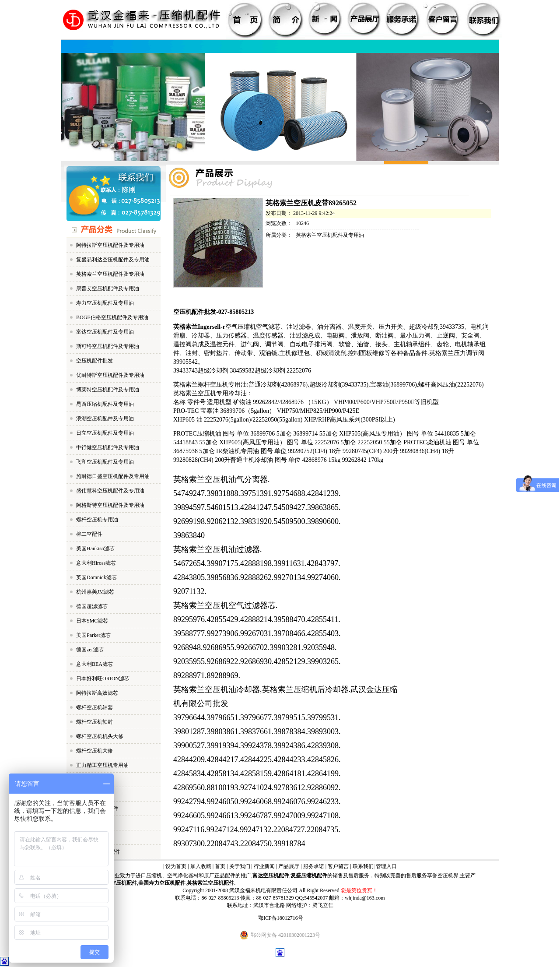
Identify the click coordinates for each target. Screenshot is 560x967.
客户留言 (338, 866)
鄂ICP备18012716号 (281, 918)
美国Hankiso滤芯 (95, 549)
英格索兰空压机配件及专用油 (110, 274)
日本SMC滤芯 (92, 621)
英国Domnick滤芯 (96, 577)
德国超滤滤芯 (92, 606)
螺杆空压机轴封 (94, 722)
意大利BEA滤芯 (94, 664)
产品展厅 (289, 866)
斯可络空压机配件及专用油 (108, 346)
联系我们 (363, 866)
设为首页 (176, 866)
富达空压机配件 (271, 876)
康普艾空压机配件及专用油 (108, 288)
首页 (220, 866)
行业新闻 (264, 866)
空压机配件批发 (94, 361)
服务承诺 (314, 866)
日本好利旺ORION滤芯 (103, 679)
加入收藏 (201, 866)
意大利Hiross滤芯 (96, 563)
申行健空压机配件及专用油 (108, 447)
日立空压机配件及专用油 (105, 433)
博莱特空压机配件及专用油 (108, 390)
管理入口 (386, 866)
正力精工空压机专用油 (102, 765)
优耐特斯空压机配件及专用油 (110, 375)
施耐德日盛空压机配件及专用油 (113, 476)
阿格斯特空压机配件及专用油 (110, 505)
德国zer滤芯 (90, 650)
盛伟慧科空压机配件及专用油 (110, 491)
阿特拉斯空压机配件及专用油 (110, 245)
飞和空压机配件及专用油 (105, 462)
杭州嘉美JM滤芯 (95, 592)
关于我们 (240, 866)
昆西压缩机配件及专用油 (105, 404)
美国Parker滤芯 (93, 635)
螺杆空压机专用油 (97, 520)
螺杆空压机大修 (94, 751)
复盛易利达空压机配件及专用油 (113, 260)
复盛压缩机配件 (309, 876)
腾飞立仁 (323, 905)
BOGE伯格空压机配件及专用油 (112, 317)
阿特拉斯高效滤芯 (97, 693)
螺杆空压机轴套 (94, 707)
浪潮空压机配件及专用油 (105, 418)
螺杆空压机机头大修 (100, 736)
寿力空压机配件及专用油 (105, 303)
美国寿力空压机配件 (162, 883)
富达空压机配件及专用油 (105, 332)
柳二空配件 (89, 534)
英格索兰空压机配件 (210, 883)
